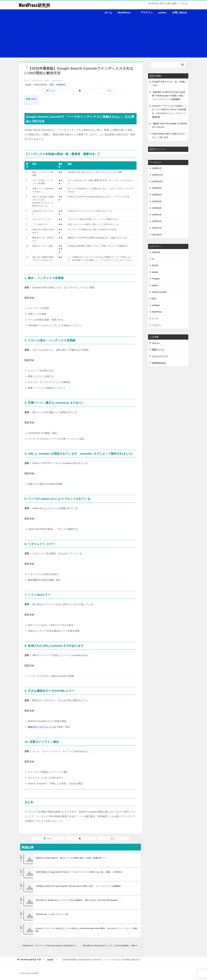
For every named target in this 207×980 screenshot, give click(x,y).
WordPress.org (159, 363)
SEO (52, 85)
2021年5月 (157, 235)
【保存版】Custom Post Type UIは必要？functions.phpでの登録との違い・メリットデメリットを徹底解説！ (79, 886)
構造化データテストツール (42, 727)
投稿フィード (158, 349)
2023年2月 (157, 221)
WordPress (124, 13)
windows (156, 305)
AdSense (156, 252)
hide (34, 99)
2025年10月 (157, 181)
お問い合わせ (180, 13)
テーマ (155, 319)
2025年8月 (157, 195)
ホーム (108, 13)
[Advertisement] (103, 37)
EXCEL (155, 265)
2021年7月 (157, 228)
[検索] (168, 65)
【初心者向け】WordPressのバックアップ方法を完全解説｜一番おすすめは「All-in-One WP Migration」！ (78, 900)
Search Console (40, 85)
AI (153, 259)
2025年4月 (157, 215)
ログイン (156, 343)
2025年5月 (157, 208)
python (162, 13)
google (28, 85)
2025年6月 (157, 201)
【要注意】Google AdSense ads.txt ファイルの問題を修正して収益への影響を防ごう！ (71, 858)
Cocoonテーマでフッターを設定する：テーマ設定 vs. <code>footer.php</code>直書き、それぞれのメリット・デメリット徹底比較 (86, 930)
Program (156, 279)
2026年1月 (157, 168)
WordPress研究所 (34, 5)
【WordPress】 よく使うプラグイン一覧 (52, 914)
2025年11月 (157, 175)
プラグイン (147, 13)
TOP (31, 960)
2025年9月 (157, 188)
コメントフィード (160, 356)
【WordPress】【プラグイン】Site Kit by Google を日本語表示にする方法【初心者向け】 (51, 946)
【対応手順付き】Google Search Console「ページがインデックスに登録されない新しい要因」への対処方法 (79, 872)
